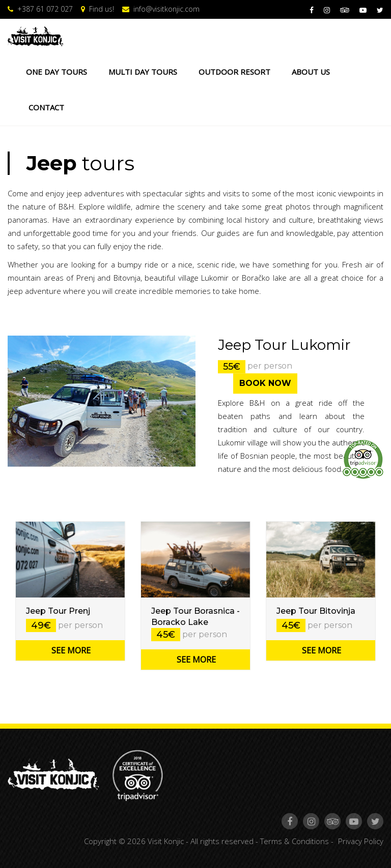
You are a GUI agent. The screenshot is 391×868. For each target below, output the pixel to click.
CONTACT (46, 107)
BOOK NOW (265, 383)
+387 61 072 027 (40, 9)
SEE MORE (71, 650)
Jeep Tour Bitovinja (316, 611)
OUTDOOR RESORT (234, 72)
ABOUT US (311, 72)
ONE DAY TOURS (57, 72)
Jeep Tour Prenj (58, 611)
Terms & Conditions (295, 841)
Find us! (97, 9)
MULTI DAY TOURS (143, 72)
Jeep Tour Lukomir (284, 345)
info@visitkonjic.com (161, 9)
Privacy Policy (361, 841)
